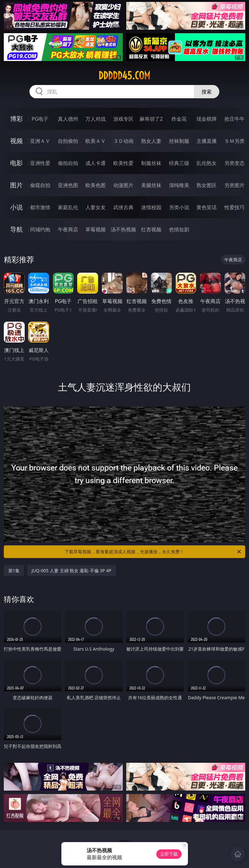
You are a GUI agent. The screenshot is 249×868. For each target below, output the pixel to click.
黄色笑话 (207, 207)
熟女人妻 (151, 141)
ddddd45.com (124, 76)
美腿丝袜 (151, 185)
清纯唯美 (179, 185)
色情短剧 (179, 229)
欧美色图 (96, 185)
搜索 (207, 92)
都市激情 (40, 207)
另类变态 (234, 163)
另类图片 (234, 185)
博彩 (16, 119)
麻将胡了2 (151, 119)
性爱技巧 (234, 207)
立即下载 (169, 854)
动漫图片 (123, 185)
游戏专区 (123, 119)
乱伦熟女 (207, 163)
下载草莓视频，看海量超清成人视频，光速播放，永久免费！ (153, 552)
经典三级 (179, 163)
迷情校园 (151, 207)
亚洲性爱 (40, 163)
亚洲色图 (68, 185)
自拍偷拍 (68, 141)
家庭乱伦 (68, 207)
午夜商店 (68, 229)
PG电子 (40, 119)
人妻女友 (96, 207)
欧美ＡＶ (96, 141)
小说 (16, 207)
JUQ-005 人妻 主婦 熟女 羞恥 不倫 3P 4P (72, 571)
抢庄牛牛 (234, 119)
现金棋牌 (207, 119)
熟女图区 (207, 185)
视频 (16, 141)
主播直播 (207, 141)
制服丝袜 (151, 163)
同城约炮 (40, 229)
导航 (16, 229)
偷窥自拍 (40, 185)
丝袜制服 (179, 141)
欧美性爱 (123, 163)
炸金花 (179, 119)
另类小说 (179, 207)
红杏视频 (151, 229)
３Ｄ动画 (123, 141)
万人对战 (96, 119)
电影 (16, 163)
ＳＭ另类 (234, 141)
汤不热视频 (123, 229)
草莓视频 (96, 229)
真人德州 (68, 119)
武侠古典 (123, 207)
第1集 (14, 571)
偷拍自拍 (68, 163)
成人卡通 (96, 163)
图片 (16, 185)
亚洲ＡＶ (40, 141)
